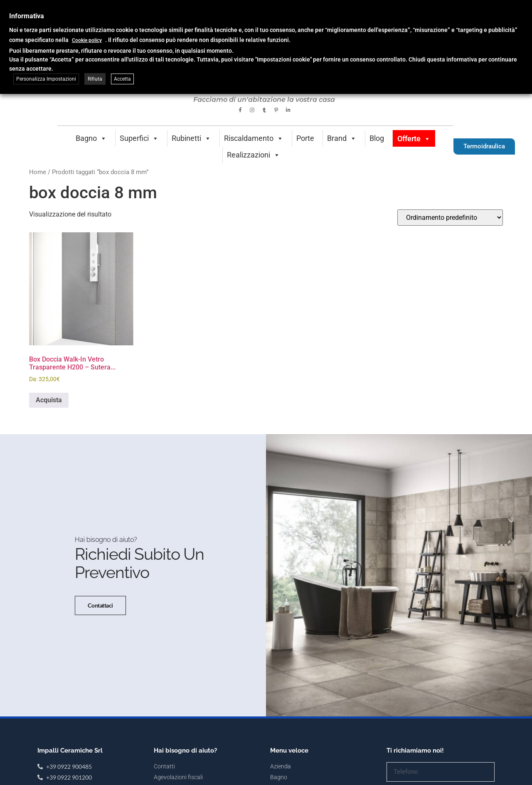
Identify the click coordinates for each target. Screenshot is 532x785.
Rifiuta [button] (95, 79)
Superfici (139, 138)
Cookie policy (87, 40)
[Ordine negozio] (450, 218)
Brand (342, 138)
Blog (377, 138)
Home (38, 172)
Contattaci (100, 621)
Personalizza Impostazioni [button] (46, 79)
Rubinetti (191, 138)
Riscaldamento (254, 138)
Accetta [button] (122, 79)
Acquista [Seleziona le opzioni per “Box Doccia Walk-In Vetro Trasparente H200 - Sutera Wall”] (49, 400)
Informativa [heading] (27, 16)
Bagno (91, 138)
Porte (305, 138)
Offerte (414, 139)
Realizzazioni (254, 155)
